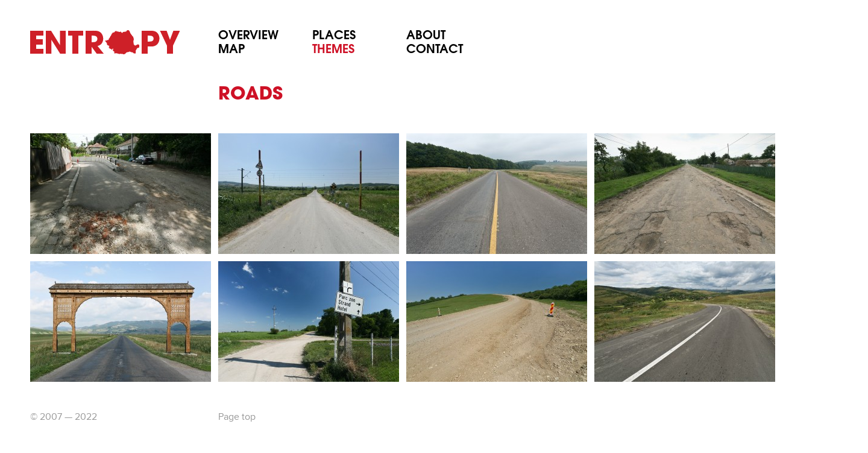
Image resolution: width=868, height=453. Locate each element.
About (426, 36)
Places (334, 36)
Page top (237, 417)
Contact (435, 50)
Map (231, 50)
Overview (248, 36)
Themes (333, 50)
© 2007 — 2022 (64, 417)
